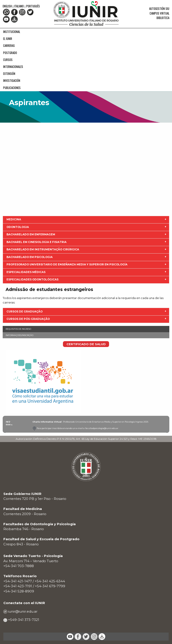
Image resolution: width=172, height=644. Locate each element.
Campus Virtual (159, 13)
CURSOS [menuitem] (8, 60)
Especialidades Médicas (26, 272)
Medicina (14, 219)
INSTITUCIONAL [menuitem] (12, 32)
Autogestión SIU (159, 9)
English (8, 6)
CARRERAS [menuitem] (9, 46)
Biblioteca (163, 18)
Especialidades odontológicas (32, 280)
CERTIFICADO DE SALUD (86, 344)
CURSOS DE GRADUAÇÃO (25, 312)
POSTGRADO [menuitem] (10, 53)
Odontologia (18, 227)
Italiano (19, 6)
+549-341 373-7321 (23, 620)
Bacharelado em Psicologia (30, 257)
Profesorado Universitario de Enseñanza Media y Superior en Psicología (67, 265)
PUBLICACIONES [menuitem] (12, 88)
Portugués (33, 6)
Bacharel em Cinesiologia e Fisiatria (37, 242)
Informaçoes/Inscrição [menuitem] (19, 335)
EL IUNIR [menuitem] (8, 39)
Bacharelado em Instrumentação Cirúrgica (43, 249)
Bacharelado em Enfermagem (31, 234)
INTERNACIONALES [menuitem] (13, 67)
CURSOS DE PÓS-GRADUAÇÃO (28, 319)
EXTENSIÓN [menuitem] (9, 74)
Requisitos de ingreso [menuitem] (18, 329)
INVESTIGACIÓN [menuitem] (12, 80)
